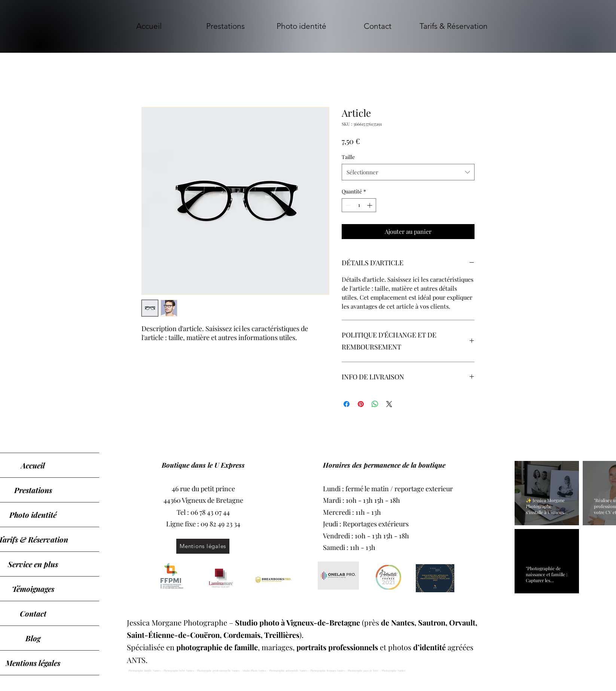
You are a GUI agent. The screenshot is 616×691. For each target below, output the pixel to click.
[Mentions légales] (203, 546)
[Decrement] (347, 205)
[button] (225, 26)
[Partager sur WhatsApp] (375, 404)
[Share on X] (389, 404)
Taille (348, 157)
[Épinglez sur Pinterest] (361, 404)
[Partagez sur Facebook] (347, 404)
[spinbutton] (359, 205)
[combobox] (408, 172)
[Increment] (370, 205)
